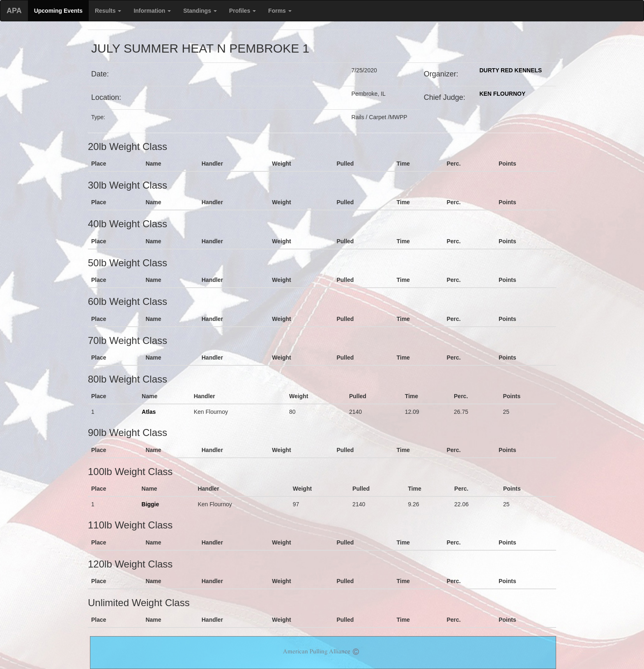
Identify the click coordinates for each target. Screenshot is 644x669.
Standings (200, 11)
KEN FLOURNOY (502, 94)
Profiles (243, 11)
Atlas (149, 412)
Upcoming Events (58, 11)
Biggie (151, 504)
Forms (280, 11)
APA (14, 11)
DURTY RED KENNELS (511, 70)
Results (108, 11)
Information (152, 11)
